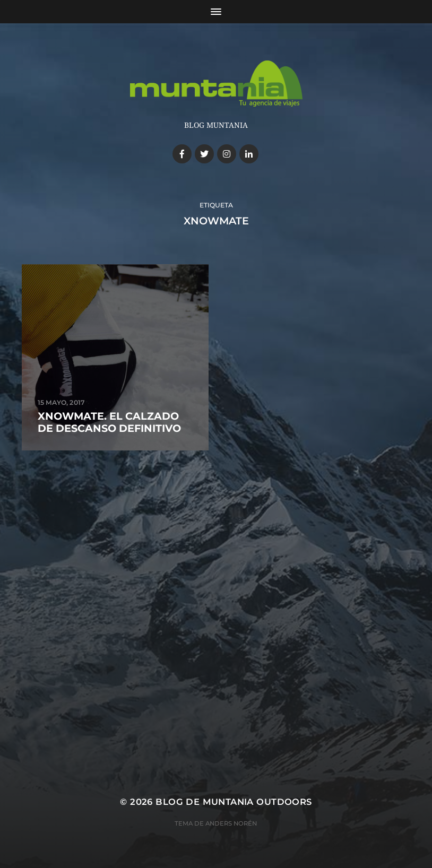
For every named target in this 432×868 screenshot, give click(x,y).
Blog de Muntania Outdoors (234, 802)
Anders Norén (231, 823)
